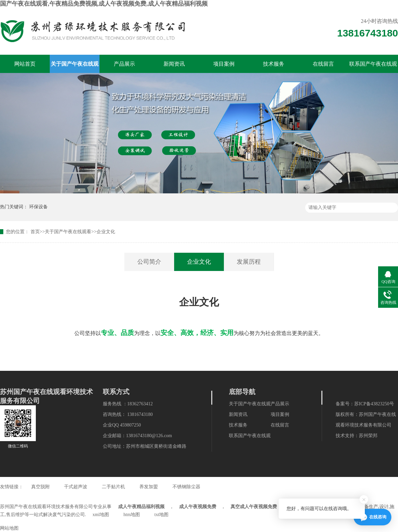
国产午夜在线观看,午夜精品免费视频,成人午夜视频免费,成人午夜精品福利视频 (104, 4)
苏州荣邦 (368, 436)
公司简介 (149, 262)
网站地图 (9, 528)
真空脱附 (40, 487)
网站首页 (25, 64)
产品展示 (124, 64)
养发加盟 (149, 487)
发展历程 (249, 262)
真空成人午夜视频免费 (254, 507)
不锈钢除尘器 (186, 487)
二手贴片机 (113, 487)
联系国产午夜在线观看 (373, 67)
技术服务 (274, 64)
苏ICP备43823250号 (374, 404)
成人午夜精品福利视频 (141, 507)
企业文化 (106, 232)
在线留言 (323, 64)
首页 (35, 232)
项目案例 (224, 64)
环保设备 (38, 207)
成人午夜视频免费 (198, 507)
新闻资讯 (174, 64)
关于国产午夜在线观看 (75, 67)
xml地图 (101, 515)
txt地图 (162, 515)
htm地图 (132, 515)
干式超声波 (76, 487)
